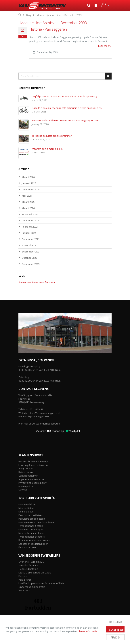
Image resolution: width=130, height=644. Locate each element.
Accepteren (116, 629)
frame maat (38, 282)
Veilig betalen (26, 468)
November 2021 (31, 245)
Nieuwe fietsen (27, 508)
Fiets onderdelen (28, 547)
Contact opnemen (28, 476)
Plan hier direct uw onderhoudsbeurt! (39, 424)
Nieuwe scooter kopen (31, 529)
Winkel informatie (28, 565)
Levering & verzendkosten (33, 465)
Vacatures (24, 590)
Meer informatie (88, 631)
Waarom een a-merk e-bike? (47, 149)
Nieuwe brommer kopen (32, 533)
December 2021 (31, 239)
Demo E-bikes (26, 512)
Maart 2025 (28, 202)
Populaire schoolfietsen (32, 519)
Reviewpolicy (26, 486)
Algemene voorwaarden (32, 479)
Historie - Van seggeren (48, 29)
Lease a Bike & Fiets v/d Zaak (35, 573)
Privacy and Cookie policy (32, 483)
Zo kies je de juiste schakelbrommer (52, 136)
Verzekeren (25, 580)
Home (20, 15)
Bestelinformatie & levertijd (34, 461)
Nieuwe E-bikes (27, 504)
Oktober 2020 (29, 258)
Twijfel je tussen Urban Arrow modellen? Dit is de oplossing (64, 96)
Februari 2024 (30, 214)
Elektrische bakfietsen (31, 515)
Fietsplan (23, 576)
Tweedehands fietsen (31, 526)
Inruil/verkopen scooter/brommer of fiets (41, 583)
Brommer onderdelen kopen (34, 540)
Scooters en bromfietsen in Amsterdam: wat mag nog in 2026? (66, 120)
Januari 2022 (29, 233)
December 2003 (31, 264)
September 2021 (31, 252)
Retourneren (26, 472)
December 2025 (31, 189)
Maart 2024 (28, 208)
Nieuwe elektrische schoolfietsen (37, 522)
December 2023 (31, 220)
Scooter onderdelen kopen (33, 544)
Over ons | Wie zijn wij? (31, 562)
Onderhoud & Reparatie (32, 587)
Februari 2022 (30, 227)
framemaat (25, 282)
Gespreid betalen (28, 569)
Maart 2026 (28, 177)
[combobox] (65, 76)
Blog (29, 15)
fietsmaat (50, 282)
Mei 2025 (27, 196)
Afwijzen (115, 637)
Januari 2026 (29, 183)
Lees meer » (105, 46)
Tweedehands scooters (32, 537)
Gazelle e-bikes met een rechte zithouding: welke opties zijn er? (67, 108)
